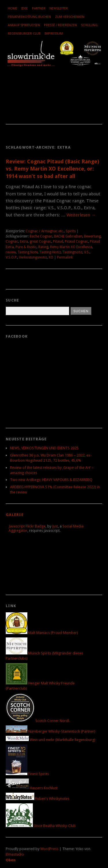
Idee (25, 9)
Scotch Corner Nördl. (38, 721)
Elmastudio (15, 854)
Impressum (54, 34)
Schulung (89, 25)
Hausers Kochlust (32, 788)
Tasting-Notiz (50, 252)
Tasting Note (28, 252)
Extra (24, 242)
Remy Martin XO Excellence (71, 247)
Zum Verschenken (70, 17)
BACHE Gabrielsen (68, 236)
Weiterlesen (81, 215)
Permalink (65, 257)
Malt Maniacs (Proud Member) (42, 633)
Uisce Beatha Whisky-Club (41, 826)
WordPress (49, 849)
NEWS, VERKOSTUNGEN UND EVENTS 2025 (44, 448)
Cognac (12, 242)
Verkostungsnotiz (33, 257)
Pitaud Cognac (76, 242)
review (11, 252)
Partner (39, 9)
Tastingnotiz (72, 252)
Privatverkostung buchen (29, 17)
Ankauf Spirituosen (24, 25)
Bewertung (92, 236)
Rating (43, 247)
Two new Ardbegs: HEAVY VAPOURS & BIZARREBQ (51, 480)
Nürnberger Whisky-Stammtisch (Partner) (51, 731)
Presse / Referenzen (60, 25)
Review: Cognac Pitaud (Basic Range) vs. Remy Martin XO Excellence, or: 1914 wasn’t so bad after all (52, 169)
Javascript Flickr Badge (27, 526)
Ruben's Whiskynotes (38, 799)
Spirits (71, 231)
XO (51, 257)
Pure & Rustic (26, 247)
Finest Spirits (27, 774)
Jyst (55, 526)
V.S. (87, 252)
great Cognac (40, 242)
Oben (11, 860)
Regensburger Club (24, 34)
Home (13, 9)
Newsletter (59, 9)
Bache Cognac (41, 236)
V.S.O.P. (12, 257)
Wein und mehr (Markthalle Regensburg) (51, 740)
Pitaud (58, 242)
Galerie (15, 515)
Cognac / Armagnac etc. (45, 231)
